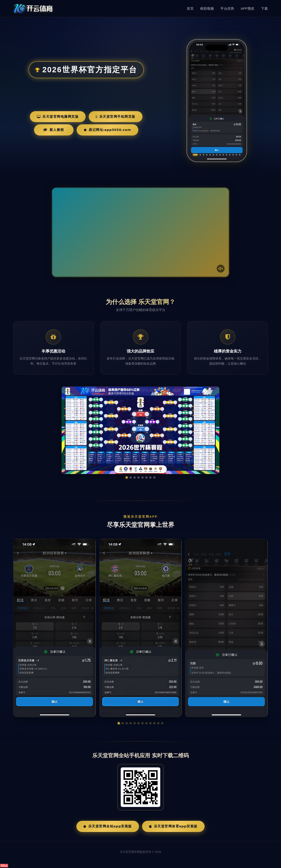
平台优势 (227, 8)
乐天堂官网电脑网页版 (58, 117)
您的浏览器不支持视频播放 (140, 232)
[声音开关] (221, 269)
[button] (119, 723)
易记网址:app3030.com (107, 130)
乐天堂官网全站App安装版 (108, 826)
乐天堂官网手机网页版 (116, 117)
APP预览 (248, 8)
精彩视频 (207, 8)
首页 (190, 8)
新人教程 (54, 130)
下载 (264, 8)
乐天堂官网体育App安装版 (173, 826)
